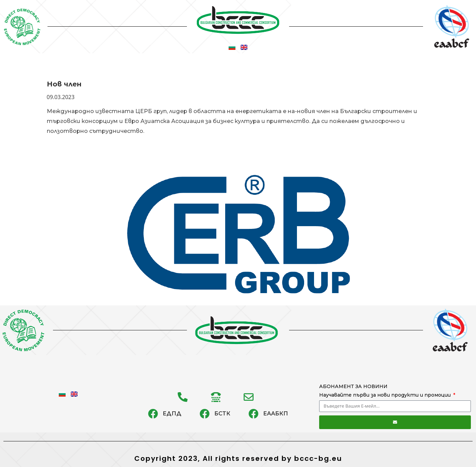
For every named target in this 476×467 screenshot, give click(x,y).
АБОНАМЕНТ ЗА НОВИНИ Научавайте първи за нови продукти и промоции (386, 391)
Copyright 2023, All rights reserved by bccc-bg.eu (238, 458)
